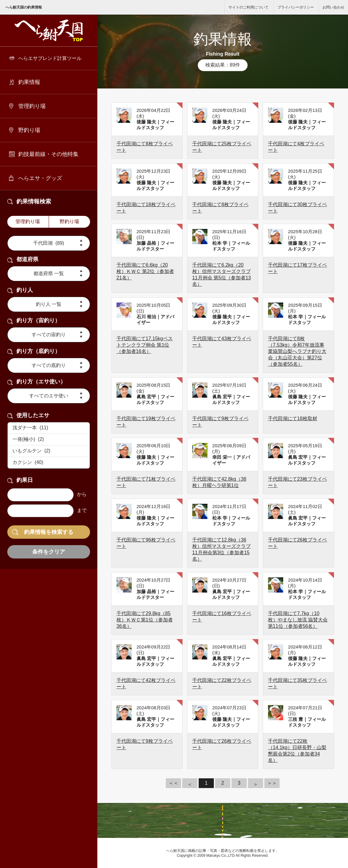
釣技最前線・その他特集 (48, 154)
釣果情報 (29, 82)
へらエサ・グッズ (40, 178)
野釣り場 (29, 130)
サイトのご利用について (249, 7)
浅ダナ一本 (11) (49, 428)
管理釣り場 (32, 106)
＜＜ (173, 783)
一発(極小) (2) (49, 440)
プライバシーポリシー (296, 7)
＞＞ (272, 783)
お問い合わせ (333, 7)
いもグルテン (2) (49, 451)
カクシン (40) (49, 463)
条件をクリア (49, 552)
